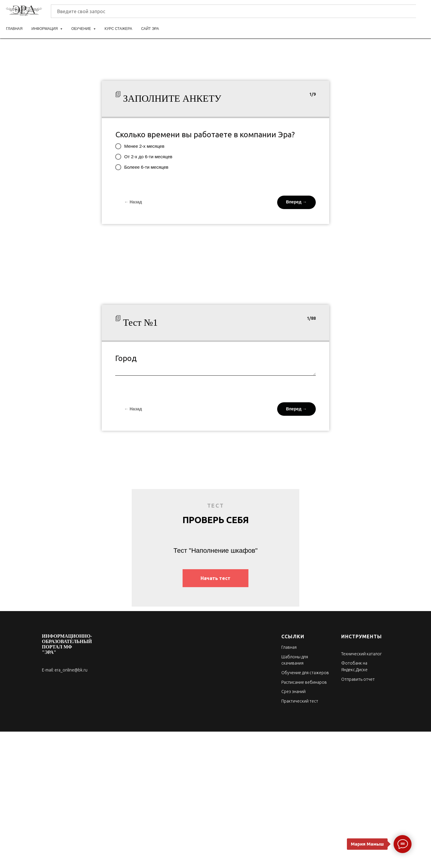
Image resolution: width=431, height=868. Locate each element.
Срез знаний (293, 692)
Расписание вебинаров (304, 682)
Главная (14, 29)
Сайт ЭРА (150, 29)
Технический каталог (361, 654)
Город (126, 358)
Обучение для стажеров (305, 673)
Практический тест (300, 701)
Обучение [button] (82, 29)
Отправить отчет (358, 679)
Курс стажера (118, 29)
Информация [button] (45, 29)
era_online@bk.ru (71, 670)
